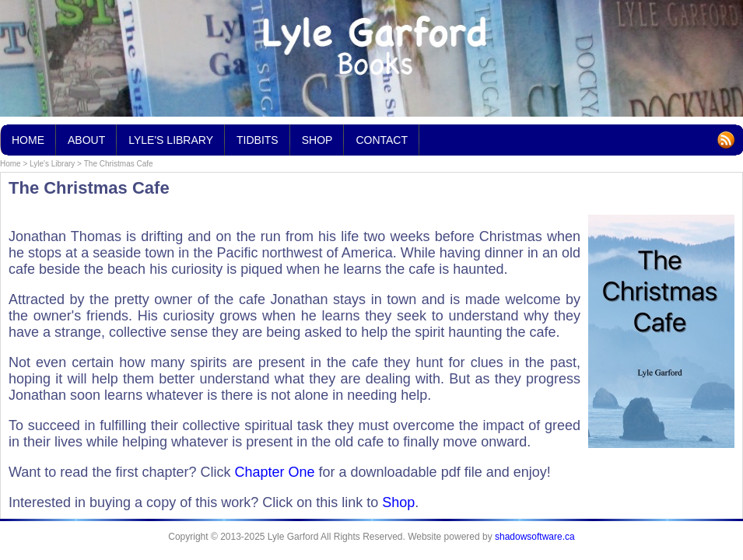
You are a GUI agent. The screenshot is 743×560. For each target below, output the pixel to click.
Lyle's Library (52, 164)
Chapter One (274, 472)
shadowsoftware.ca (535, 537)
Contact (382, 140)
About (86, 140)
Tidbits (258, 135)
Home (11, 164)
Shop (398, 502)
